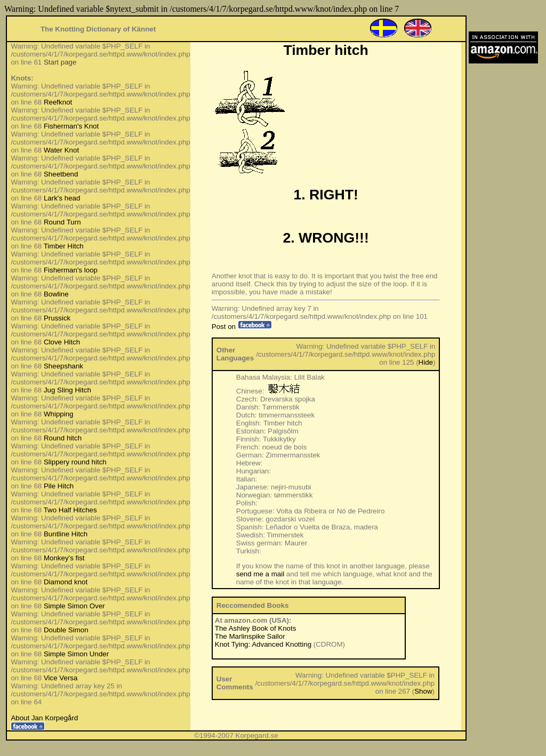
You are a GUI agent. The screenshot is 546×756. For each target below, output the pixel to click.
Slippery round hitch (75, 462)
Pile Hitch (59, 486)
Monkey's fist (64, 558)
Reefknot (58, 102)
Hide (426, 362)
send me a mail (260, 574)
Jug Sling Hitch (67, 390)
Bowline (56, 294)
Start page (60, 62)
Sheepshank (63, 366)
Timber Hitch (64, 246)
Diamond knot (66, 582)
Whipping (59, 414)
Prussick (57, 318)
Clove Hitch (62, 342)
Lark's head (62, 198)
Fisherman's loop (71, 270)
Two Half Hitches (70, 510)
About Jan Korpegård (44, 718)
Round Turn (62, 222)
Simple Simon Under (76, 654)
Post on (242, 327)
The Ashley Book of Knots (256, 628)
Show (423, 691)
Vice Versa (61, 678)
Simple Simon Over (74, 606)
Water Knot (61, 150)
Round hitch (63, 438)
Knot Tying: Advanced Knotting (263, 644)
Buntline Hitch (66, 534)
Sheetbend (61, 174)
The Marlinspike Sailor (250, 636)
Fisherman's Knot (71, 126)
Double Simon (66, 630)
